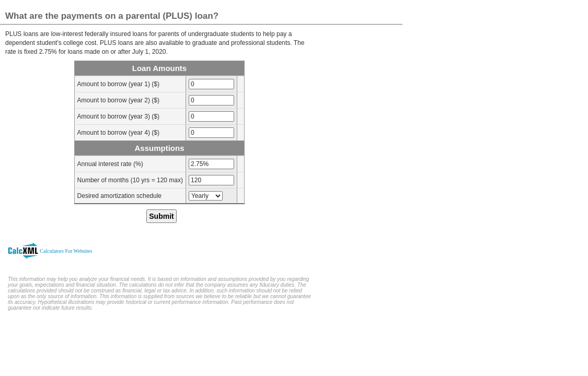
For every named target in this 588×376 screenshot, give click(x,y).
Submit (161, 216)
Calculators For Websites (66, 251)
